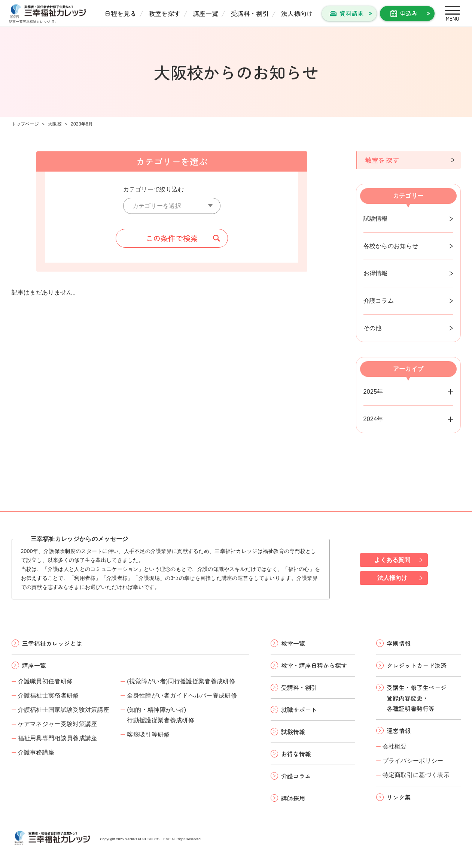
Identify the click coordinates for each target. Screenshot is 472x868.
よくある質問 (392, 560)
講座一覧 (205, 13)
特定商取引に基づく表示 (416, 775)
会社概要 (395, 746)
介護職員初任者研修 (45, 681)
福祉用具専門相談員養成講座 (58, 738)
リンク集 (399, 797)
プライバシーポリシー (413, 761)
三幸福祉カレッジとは (52, 643)
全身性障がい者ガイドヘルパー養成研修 (182, 695)
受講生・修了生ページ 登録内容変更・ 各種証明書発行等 (417, 698)
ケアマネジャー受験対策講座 (58, 724)
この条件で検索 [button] (172, 238)
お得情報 (376, 273)
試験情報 (376, 219)
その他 (373, 328)
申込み (409, 13)
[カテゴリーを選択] (172, 206)
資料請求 (351, 13)
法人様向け (297, 13)
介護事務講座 (36, 752)
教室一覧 (293, 643)
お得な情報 (296, 754)
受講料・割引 (250, 13)
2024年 (373, 419)
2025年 (373, 392)
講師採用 (293, 798)
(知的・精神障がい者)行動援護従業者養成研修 (161, 715)
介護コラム (379, 301)
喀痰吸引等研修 (148, 734)
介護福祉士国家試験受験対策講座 (64, 710)
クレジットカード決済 (417, 665)
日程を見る (120, 13)
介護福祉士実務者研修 (48, 695)
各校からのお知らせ (391, 246)
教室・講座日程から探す (314, 665)
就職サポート (299, 710)
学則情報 (399, 643)
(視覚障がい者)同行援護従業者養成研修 (181, 681)
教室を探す (165, 13)
